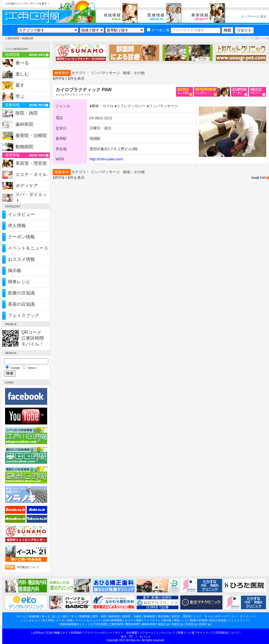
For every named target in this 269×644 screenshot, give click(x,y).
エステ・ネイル (31, 174)
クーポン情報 (21, 237)
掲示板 (15, 270)
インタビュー (21, 214)
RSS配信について (29, 567)
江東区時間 (12, 38)
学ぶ (20, 96)
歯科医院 (24, 124)
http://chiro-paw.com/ (106, 159)
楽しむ (22, 74)
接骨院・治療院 (31, 135)
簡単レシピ (19, 282)
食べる (22, 63)
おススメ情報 (21, 259)
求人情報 (17, 226)
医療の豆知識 (21, 293)
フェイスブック (24, 315)
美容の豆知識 (21, 304)
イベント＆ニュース (28, 248)
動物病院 (24, 147)
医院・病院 (27, 113)
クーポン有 (158, 30)
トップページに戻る (254, 16)
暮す (20, 85)
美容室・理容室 (31, 163)
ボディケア (27, 186)
